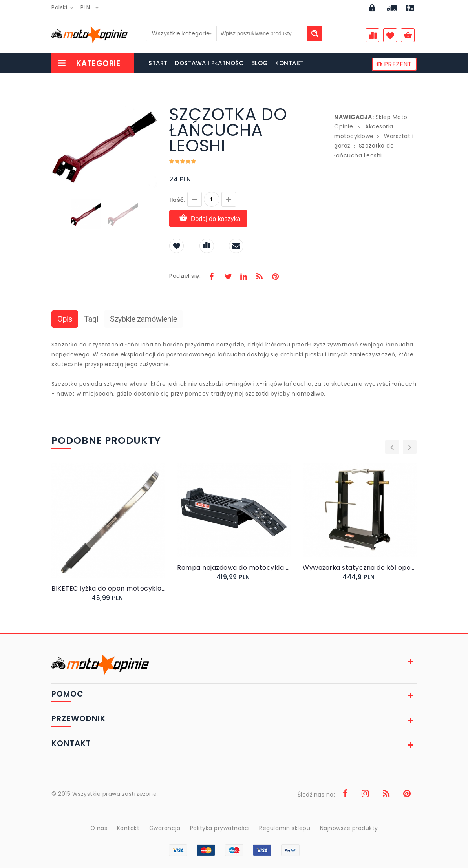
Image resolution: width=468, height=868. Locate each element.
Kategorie (89, 63)
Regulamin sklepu (285, 828)
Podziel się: (185, 276)
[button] (150, 108)
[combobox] (65, 8)
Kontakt (128, 828)
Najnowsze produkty (349, 828)
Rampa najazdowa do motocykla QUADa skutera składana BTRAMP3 (234, 568)
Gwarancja (165, 828)
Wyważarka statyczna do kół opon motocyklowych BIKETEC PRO (360, 568)
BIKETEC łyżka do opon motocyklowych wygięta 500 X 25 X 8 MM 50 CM (108, 588)
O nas (99, 828)
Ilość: (177, 200)
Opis (65, 319)
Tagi (91, 319)
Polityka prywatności (220, 828)
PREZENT (394, 64)
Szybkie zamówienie (144, 319)
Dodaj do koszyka (208, 218)
